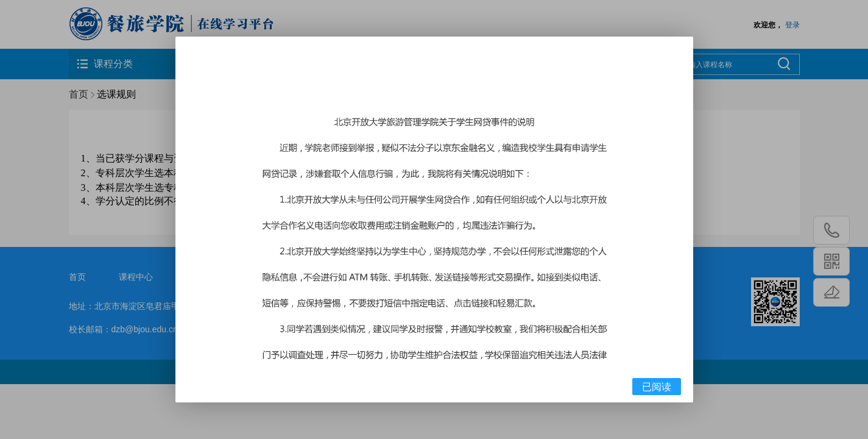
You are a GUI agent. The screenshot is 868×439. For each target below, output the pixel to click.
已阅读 (657, 387)
